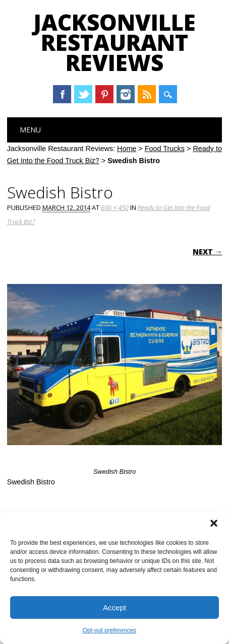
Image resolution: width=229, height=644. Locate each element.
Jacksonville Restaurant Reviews (115, 42)
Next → (207, 252)
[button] (214, 523)
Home (127, 149)
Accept (115, 607)
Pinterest (104, 94)
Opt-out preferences (110, 630)
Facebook (62, 94)
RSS (147, 94)
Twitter (83, 94)
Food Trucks (165, 149)
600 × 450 (115, 207)
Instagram (126, 94)
